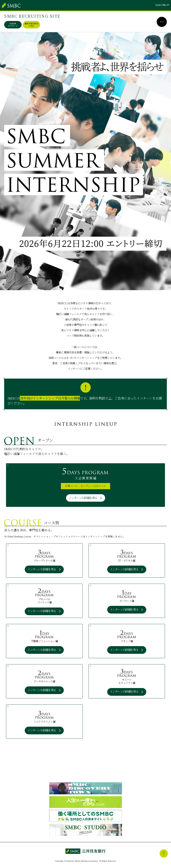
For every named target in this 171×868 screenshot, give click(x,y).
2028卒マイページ (13, 25)
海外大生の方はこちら (32, 25)
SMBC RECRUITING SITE (33, 16)
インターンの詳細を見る (83, 498)
